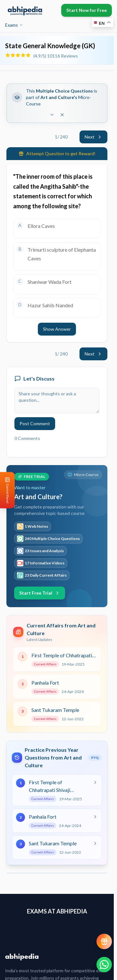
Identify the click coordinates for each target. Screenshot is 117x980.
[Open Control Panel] (5, 490)
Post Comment (35, 423)
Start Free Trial (40, 593)
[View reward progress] (104, 941)
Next (93, 137)
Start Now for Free (87, 10)
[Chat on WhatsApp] (104, 965)
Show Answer (57, 329)
